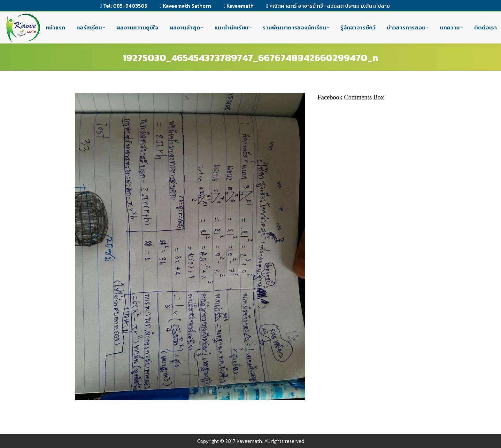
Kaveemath (239, 6)
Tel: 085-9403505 (124, 6)
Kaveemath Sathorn (185, 6)
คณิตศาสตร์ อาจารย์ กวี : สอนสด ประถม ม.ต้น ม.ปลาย (328, 6)
